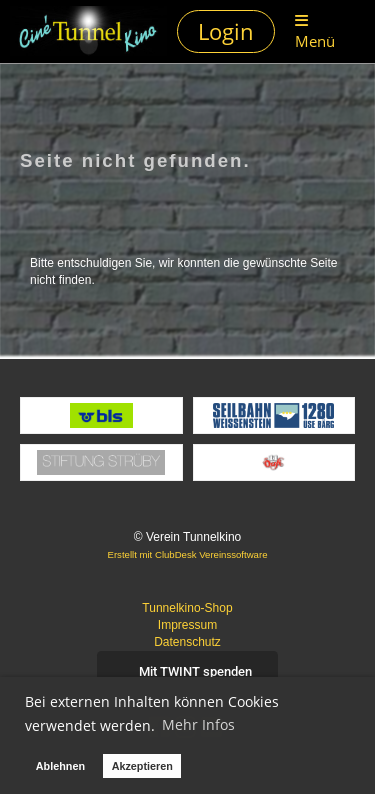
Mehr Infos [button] (198, 724)
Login (226, 31)
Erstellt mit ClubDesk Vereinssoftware (188, 554)
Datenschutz (187, 642)
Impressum (187, 625)
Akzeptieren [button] (142, 766)
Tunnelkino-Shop (187, 608)
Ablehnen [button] (60, 766)
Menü (315, 32)
